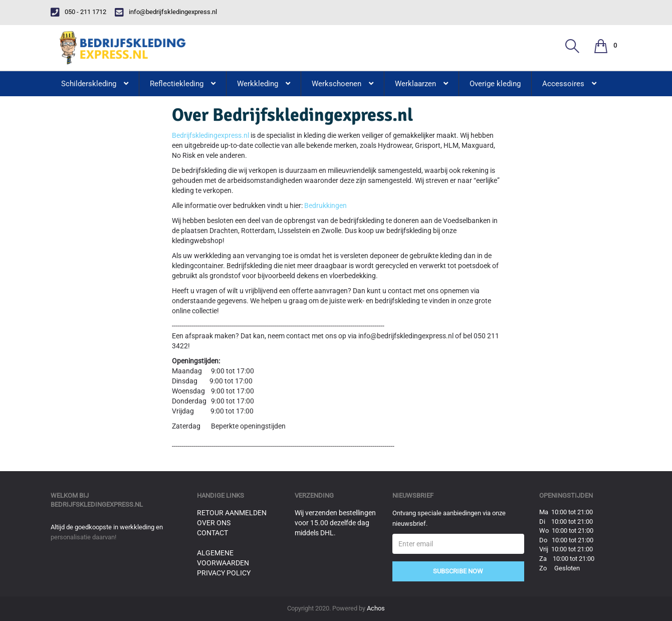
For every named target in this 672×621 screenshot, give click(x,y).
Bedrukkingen (325, 205)
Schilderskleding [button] (95, 84)
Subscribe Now (458, 571)
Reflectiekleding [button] (183, 84)
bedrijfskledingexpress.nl (97, 504)
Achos (376, 608)
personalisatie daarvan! (83, 537)
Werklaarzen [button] (421, 84)
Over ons (214, 523)
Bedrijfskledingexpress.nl (210, 135)
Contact (212, 533)
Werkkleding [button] (264, 84)
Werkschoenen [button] (343, 84)
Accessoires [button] (569, 84)
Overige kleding (495, 84)
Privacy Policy (224, 573)
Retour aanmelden (232, 513)
